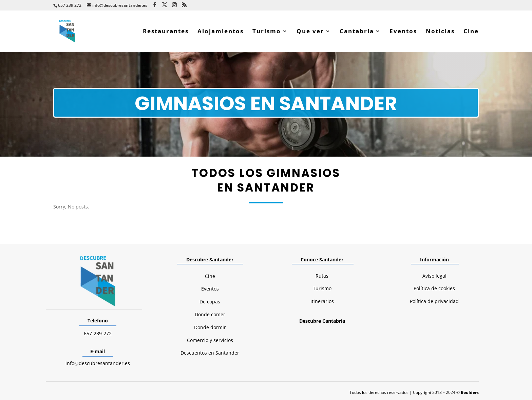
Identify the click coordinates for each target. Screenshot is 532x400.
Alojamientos (221, 32)
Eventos (403, 32)
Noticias (440, 32)
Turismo (267, 32)
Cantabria (357, 32)
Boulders (470, 392)
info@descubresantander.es (98, 363)
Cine (471, 32)
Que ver (310, 32)
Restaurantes (166, 32)
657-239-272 (98, 333)
